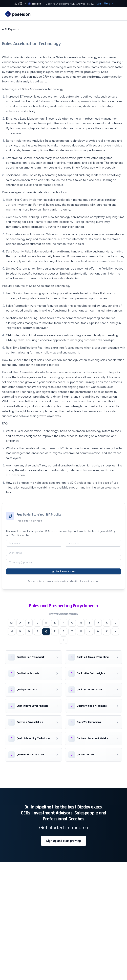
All (13, 623)
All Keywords (11, 29)
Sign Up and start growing (63, 843)
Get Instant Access (63, 571)
